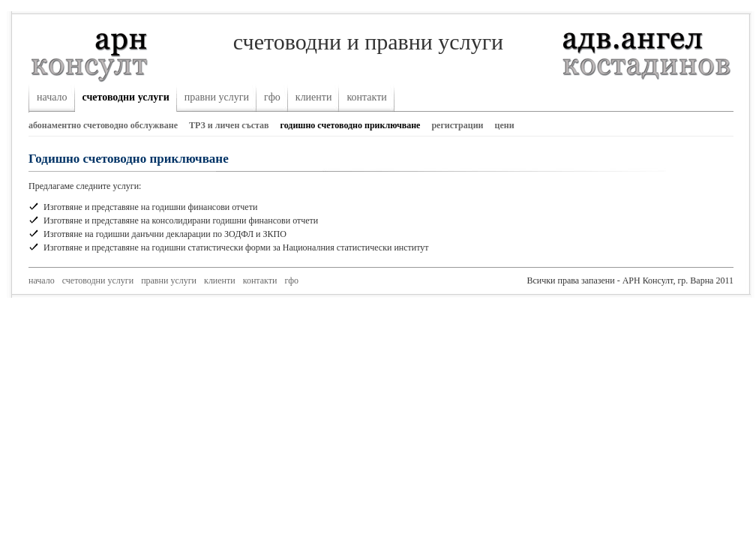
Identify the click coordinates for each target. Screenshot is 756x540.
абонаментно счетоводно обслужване (103, 125)
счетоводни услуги (126, 97)
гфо (272, 97)
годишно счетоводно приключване (351, 125)
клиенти (314, 97)
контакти (366, 97)
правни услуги (217, 97)
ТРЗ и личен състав (229, 125)
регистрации (457, 125)
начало (52, 97)
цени (505, 125)
